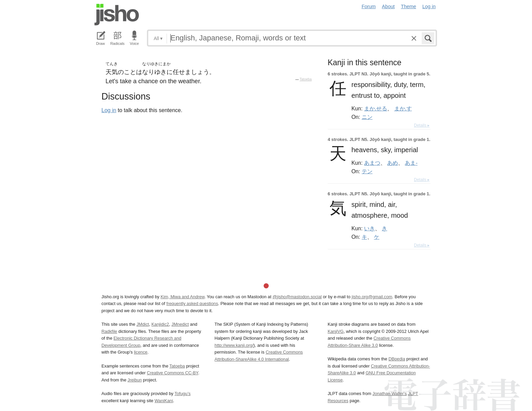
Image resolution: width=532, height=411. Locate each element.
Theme (409, 6)
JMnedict (180, 324)
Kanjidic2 (160, 324)
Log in (429, 6)
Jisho (117, 15)
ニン (367, 117)
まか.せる (376, 108)
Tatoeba (306, 79)
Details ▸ (422, 125)
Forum (369, 6)
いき (369, 228)
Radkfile (109, 331)
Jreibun (135, 380)
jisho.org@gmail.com (372, 297)
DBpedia (397, 359)
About (388, 6)
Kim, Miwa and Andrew (182, 297)
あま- (411, 163)
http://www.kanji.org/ (234, 345)
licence (141, 352)
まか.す (403, 108)
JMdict (143, 324)
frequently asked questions (192, 303)
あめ (393, 163)
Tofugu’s (182, 394)
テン (367, 171)
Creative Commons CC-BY (173, 373)
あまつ (372, 163)
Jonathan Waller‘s (390, 394)
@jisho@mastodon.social (297, 297)
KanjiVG (336, 331)
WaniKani (164, 401)
